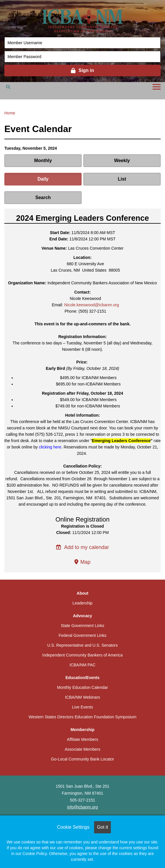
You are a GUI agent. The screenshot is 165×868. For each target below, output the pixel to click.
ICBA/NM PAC (82, 665)
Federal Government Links (83, 635)
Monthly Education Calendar (82, 687)
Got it (102, 827)
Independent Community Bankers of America (82, 655)
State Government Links (82, 626)
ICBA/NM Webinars (82, 697)
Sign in (86, 70)
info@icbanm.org (82, 807)
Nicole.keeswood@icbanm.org (92, 305)
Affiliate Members (82, 739)
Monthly (43, 161)
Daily (43, 179)
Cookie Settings (73, 827)
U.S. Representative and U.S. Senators (82, 645)
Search (43, 197)
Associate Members (83, 749)
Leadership (82, 603)
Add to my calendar (82, 547)
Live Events (82, 707)
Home (10, 113)
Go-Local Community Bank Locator (82, 759)
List (122, 179)
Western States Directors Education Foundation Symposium (82, 717)
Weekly (122, 161)
